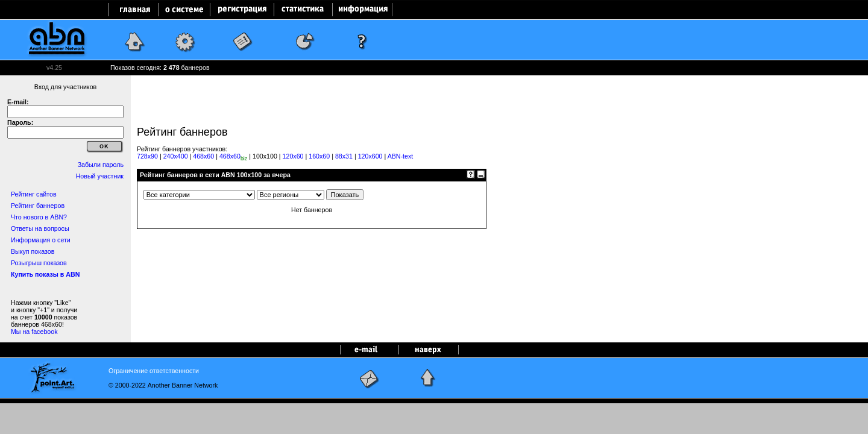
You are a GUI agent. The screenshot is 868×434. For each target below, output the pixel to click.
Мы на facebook (34, 332)
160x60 (319, 156)
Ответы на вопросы (40, 228)
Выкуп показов (33, 251)
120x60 (293, 156)
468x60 (203, 156)
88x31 (344, 156)
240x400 (176, 156)
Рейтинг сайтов (34, 194)
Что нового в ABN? (39, 217)
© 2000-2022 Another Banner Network (163, 385)
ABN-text (401, 156)
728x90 (147, 156)
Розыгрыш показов (39, 263)
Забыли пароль (101, 165)
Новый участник (100, 176)
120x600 (370, 156)
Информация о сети (41, 240)
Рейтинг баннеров (38, 206)
